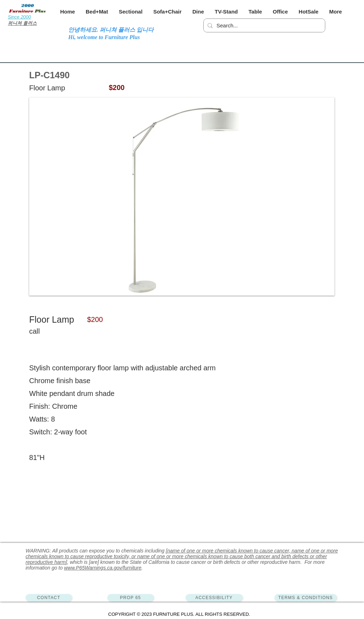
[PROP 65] (130, 598)
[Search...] (263, 25)
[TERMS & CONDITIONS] (306, 598)
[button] (97, 12)
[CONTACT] (49, 598)
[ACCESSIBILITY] (214, 598)
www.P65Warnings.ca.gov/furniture (103, 568)
